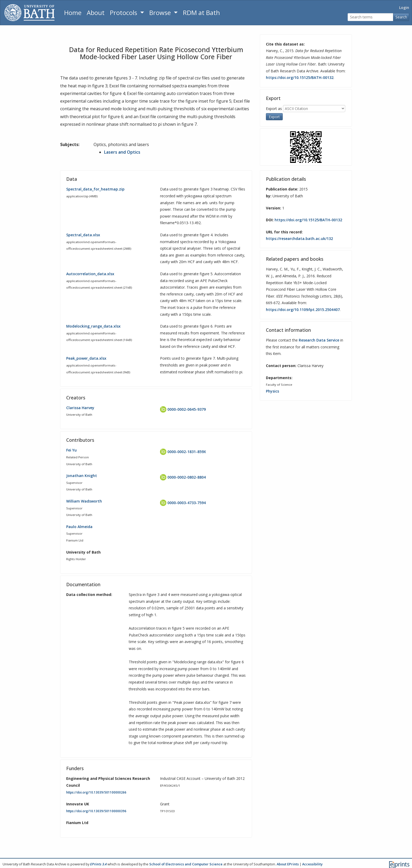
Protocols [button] (124, 12)
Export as (274, 108)
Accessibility (312, 864)
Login (404, 7)
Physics (272, 391)
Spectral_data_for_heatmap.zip (95, 189)
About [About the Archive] (96, 12)
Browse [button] (161, 12)
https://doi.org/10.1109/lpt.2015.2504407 (303, 310)
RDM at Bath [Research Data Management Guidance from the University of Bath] (201, 12)
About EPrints (288, 864)
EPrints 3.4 (98, 864)
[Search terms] (370, 17)
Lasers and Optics (122, 152)
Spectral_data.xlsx (83, 235)
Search (401, 17)
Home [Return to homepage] (73, 12)
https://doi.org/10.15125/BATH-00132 (300, 77)
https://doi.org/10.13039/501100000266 (96, 792)
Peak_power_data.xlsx (86, 358)
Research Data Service (319, 340)
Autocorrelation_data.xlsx (90, 274)
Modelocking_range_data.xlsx (93, 326)
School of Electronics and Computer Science (186, 864)
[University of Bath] (30, 13)
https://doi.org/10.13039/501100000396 (96, 811)
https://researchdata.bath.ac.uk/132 (299, 239)
